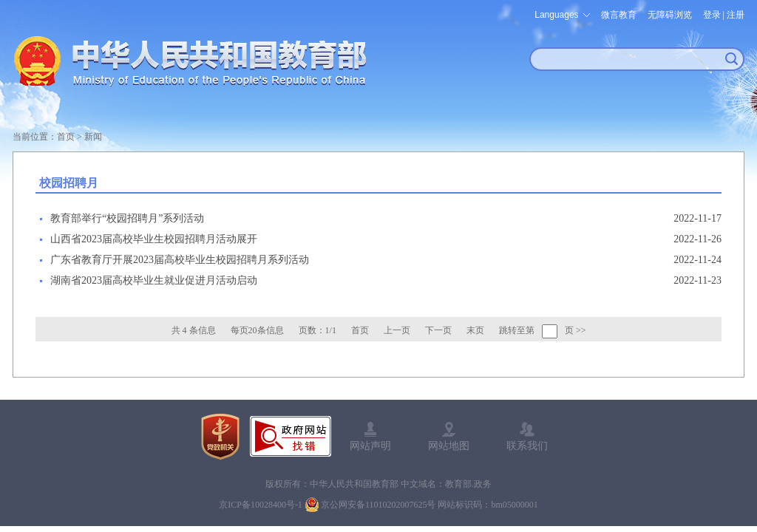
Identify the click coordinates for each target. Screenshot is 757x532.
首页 (66, 137)
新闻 (93, 137)
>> (581, 330)
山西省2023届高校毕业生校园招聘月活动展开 (154, 239)
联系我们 (527, 446)
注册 (736, 15)
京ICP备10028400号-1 (261, 505)
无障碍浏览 (670, 15)
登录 (712, 15)
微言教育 (619, 15)
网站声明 (370, 446)
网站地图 (449, 446)
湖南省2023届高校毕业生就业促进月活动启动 (154, 280)
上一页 (397, 330)
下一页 (438, 330)
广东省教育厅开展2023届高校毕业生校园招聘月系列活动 (180, 260)
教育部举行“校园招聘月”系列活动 (127, 218)
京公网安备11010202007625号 (378, 505)
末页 (475, 330)
